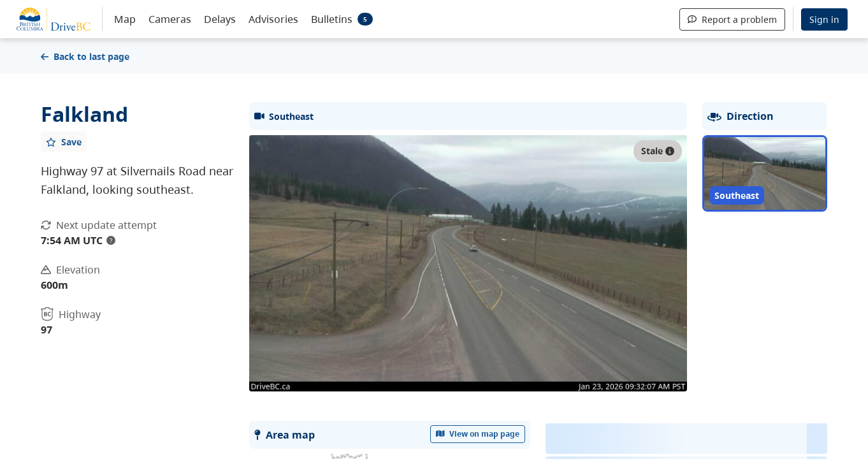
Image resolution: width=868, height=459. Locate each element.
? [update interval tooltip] (111, 240)
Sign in (824, 19)
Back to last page (85, 56)
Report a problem (732, 19)
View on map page (478, 434)
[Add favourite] (64, 142)
